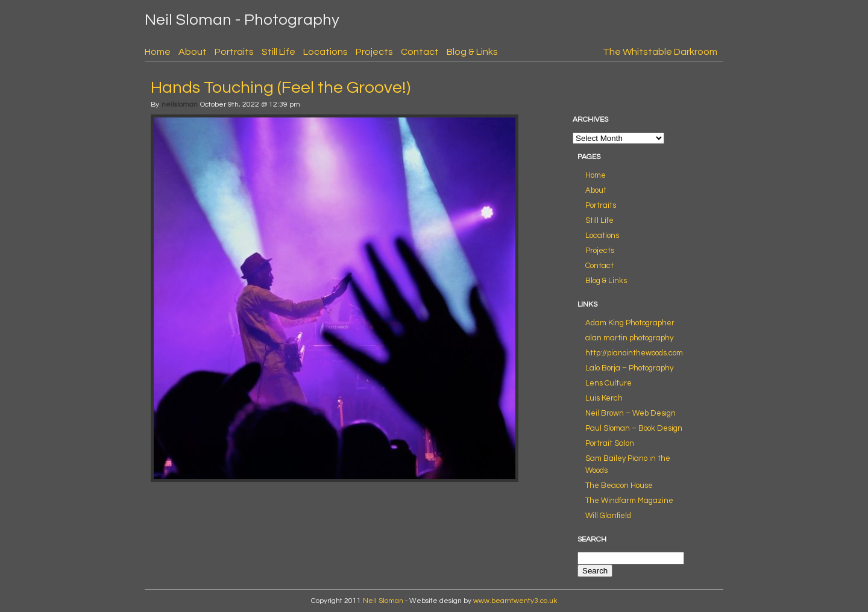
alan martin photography (629, 338)
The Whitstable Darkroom (660, 52)
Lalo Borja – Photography (629, 368)
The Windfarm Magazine (629, 501)
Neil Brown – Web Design (631, 413)
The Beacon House (619, 486)
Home (158, 52)
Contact (420, 52)
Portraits (234, 52)
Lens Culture (609, 383)
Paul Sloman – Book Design (634, 428)
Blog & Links (472, 52)
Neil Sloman (383, 601)
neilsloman (180, 105)
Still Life (278, 52)
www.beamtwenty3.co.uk (515, 601)
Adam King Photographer (630, 323)
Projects (374, 52)
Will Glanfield (608, 516)
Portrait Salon (610, 443)
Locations (325, 52)
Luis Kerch (604, 398)
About (193, 52)
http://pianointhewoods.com (634, 353)
